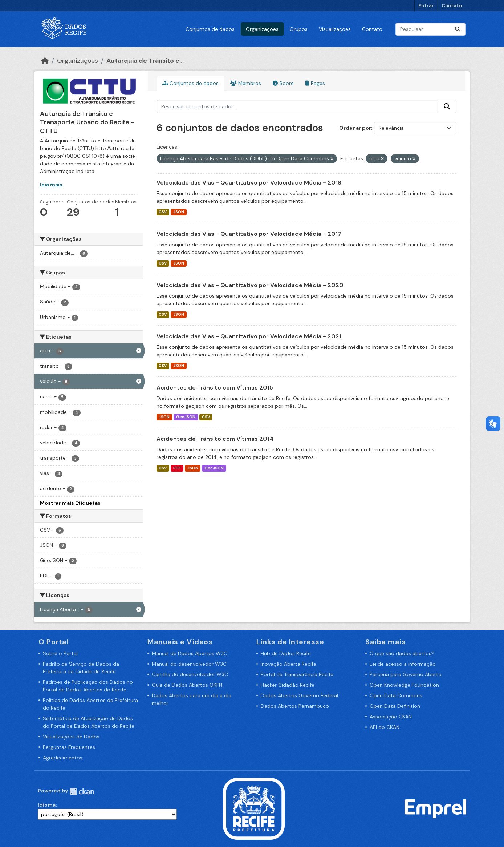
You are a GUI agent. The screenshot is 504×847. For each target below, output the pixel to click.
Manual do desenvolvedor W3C (189, 664)
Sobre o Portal (60, 653)
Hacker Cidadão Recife (288, 685)
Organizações (262, 29)
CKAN (82, 792)
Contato (452, 6)
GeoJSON (186, 417)
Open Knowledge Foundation (404, 685)
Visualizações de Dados (71, 737)
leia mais (51, 185)
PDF (177, 468)
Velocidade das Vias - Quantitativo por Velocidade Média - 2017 (249, 234)
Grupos (299, 29)
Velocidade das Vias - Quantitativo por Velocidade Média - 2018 (249, 183)
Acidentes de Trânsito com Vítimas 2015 (215, 388)
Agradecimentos (63, 758)
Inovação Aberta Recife (288, 664)
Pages (315, 83)
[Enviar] (458, 29)
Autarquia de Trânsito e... (145, 61)
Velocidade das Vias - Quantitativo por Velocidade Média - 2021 (249, 336)
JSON (179, 212)
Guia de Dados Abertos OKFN (187, 685)
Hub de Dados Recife (286, 653)
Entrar (426, 6)
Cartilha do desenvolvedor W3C (190, 674)
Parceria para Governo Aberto (406, 674)
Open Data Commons (396, 695)
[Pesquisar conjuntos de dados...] (430, 29)
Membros (246, 83)
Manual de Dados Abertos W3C (190, 653)
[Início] (45, 61)
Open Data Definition (395, 706)
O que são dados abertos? (402, 653)
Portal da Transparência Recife (297, 674)
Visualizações (335, 29)
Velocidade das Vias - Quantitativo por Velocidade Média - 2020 (250, 285)
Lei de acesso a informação (403, 664)
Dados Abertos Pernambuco (295, 706)
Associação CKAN (391, 717)
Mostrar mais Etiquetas (70, 503)
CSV (163, 212)
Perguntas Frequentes (69, 747)
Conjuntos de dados (210, 29)
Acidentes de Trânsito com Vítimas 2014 (215, 439)
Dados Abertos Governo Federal (299, 695)
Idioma (47, 805)
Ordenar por (355, 128)
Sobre (283, 83)
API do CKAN (385, 727)
